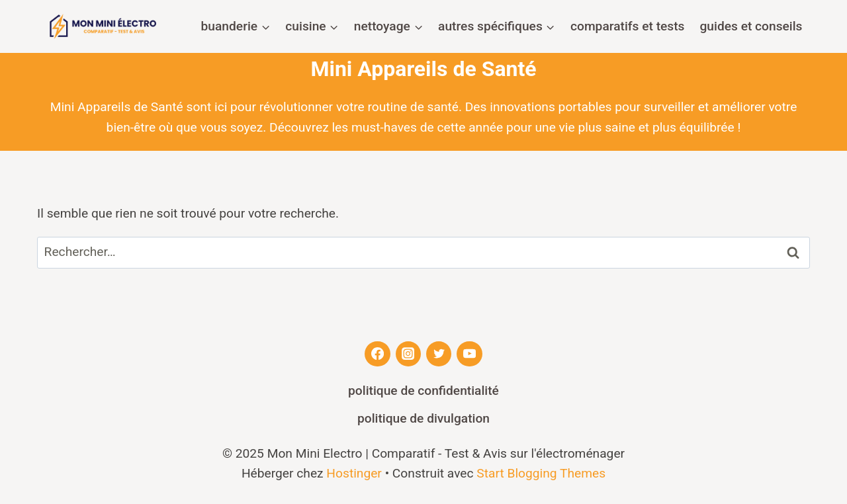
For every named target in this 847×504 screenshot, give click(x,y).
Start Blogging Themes (541, 473)
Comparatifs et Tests (627, 26)
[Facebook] (377, 354)
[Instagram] (408, 354)
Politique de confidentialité (423, 391)
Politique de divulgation (423, 418)
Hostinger (354, 473)
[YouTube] (469, 354)
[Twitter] (439, 354)
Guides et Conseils (751, 26)
